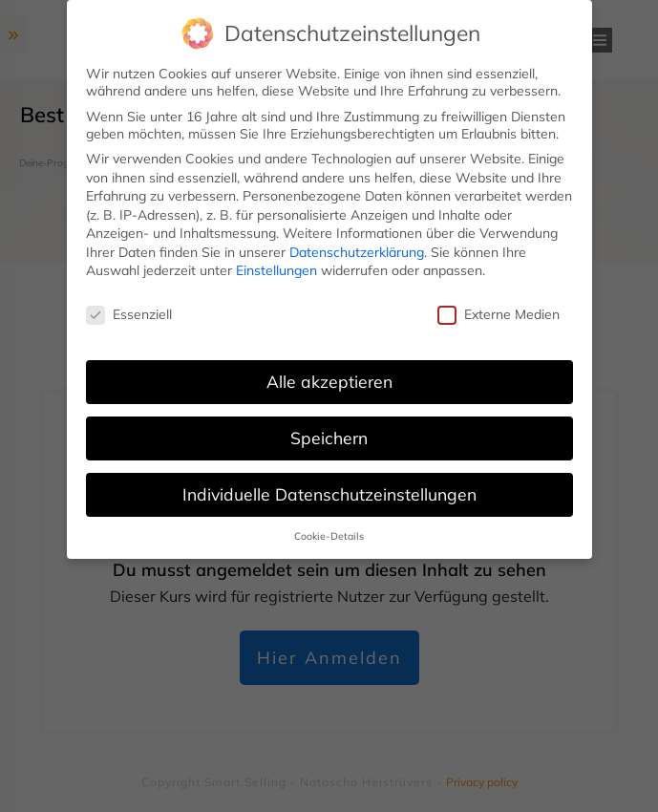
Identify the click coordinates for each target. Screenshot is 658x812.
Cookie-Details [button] (329, 536)
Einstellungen (276, 270)
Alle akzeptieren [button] (329, 381)
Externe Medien (499, 314)
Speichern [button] (329, 438)
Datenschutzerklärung (357, 252)
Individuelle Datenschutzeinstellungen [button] (329, 494)
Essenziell (129, 314)
